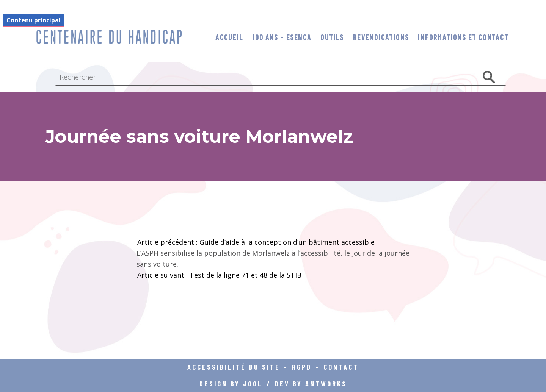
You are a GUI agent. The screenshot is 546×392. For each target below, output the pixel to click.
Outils (332, 37)
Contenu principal (34, 20)
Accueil (229, 37)
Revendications (381, 37)
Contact (341, 367)
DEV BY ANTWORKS (311, 383)
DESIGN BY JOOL (231, 383)
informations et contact (463, 37)
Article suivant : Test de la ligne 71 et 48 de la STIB (219, 275)
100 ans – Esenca (282, 37)
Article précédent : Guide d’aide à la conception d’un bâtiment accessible (256, 242)
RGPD (302, 367)
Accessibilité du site (234, 367)
